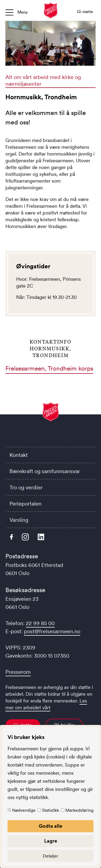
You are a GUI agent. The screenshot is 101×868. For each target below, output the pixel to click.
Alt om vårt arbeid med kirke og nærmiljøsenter (43, 80)
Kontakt (19, 455)
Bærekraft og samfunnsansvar (45, 471)
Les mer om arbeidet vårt (46, 704)
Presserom (18, 672)
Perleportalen (25, 504)
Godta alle (50, 826)
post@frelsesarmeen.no (52, 631)
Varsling (19, 520)
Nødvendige (24, 810)
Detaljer (50, 856)
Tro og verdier (26, 487)
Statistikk (50, 810)
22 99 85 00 (40, 623)
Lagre (51, 841)
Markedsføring (79, 810)
